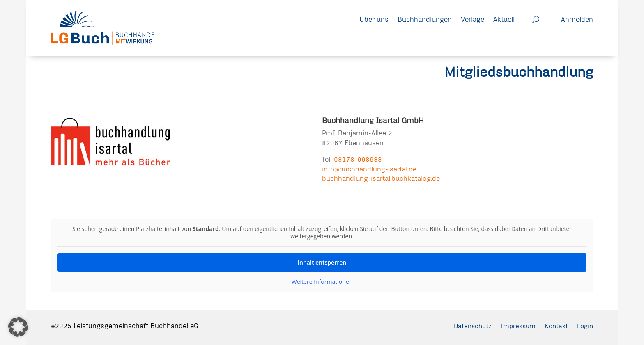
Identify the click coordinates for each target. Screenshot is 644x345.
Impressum (514, 326)
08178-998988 (358, 159)
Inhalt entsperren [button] (322, 262)
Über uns (374, 19)
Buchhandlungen (425, 19)
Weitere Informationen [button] (322, 282)
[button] (18, 327)
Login (584, 326)
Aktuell (504, 19)
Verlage (473, 19)
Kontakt (554, 326)
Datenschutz (467, 326)
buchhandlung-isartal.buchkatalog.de (381, 178)
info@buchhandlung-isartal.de (369, 169)
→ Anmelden (573, 19)
